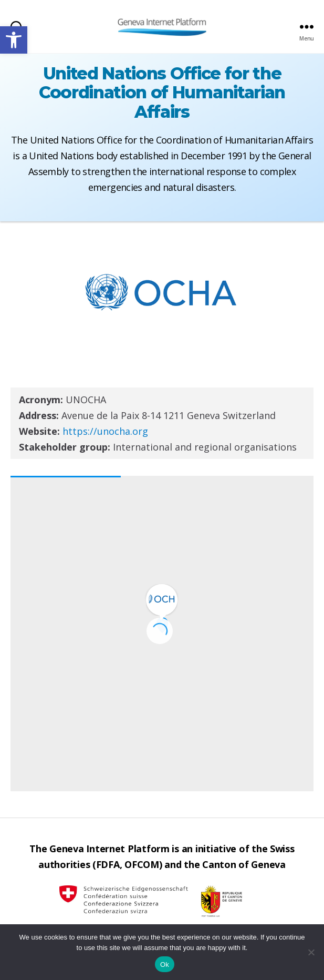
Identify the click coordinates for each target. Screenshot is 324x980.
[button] (14, 40)
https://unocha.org (105, 431)
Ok (165, 964)
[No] (311, 952)
